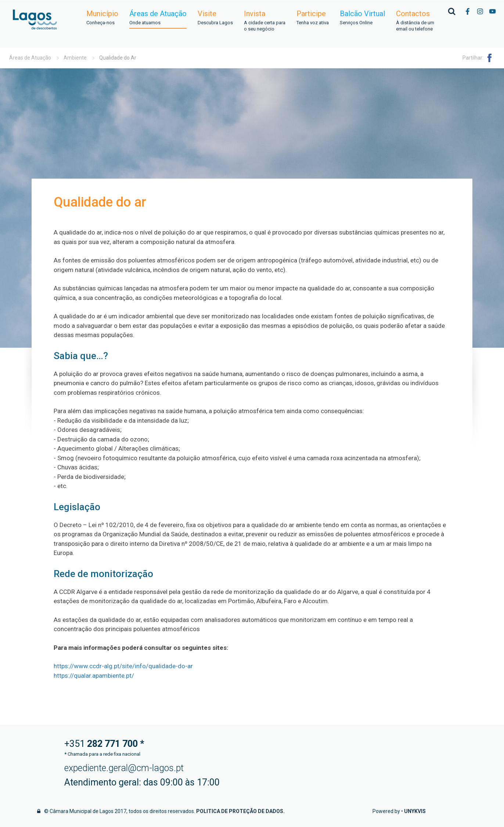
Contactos (415, 21)
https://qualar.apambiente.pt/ (94, 676)
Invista (265, 21)
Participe (313, 18)
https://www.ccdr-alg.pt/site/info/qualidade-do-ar (123, 666)
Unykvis (415, 811)
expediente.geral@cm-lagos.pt (124, 768)
